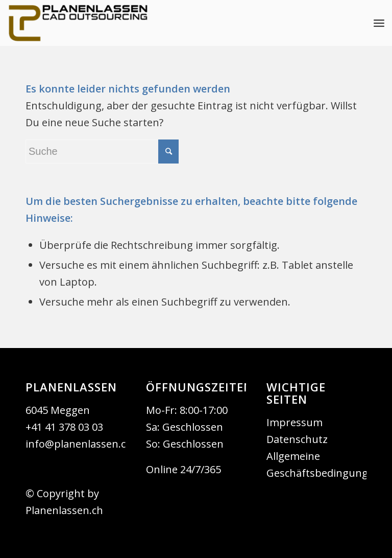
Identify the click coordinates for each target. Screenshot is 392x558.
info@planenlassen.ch (79, 444)
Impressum (295, 422)
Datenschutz (297, 439)
